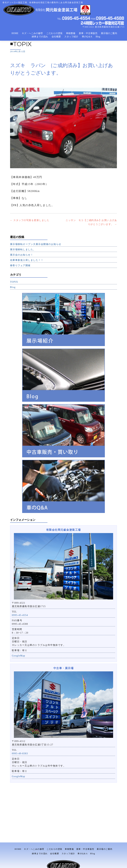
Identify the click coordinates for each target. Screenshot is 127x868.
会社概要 (56, 37)
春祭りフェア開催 (20, 265)
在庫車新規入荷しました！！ (27, 260)
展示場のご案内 (109, 33)
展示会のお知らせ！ (22, 255)
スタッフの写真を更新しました (30, 220)
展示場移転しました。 (23, 250)
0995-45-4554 (20, 615)
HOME (15, 33)
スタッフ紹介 (71, 37)
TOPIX (14, 282)
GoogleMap (19, 656)
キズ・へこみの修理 (32, 33)
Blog (98, 37)
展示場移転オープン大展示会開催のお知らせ (36, 244)
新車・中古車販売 (88, 33)
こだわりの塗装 (54, 33)
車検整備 (71, 33)
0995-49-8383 (20, 754)
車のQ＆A (87, 37)
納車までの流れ (40, 37)
